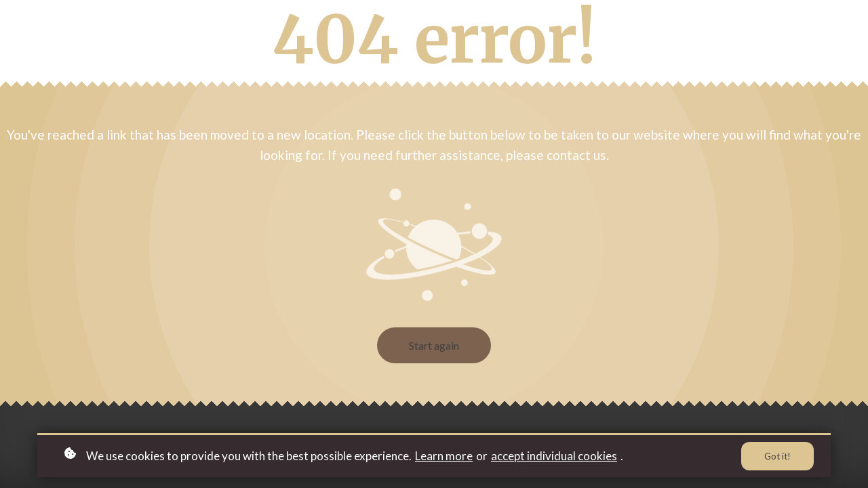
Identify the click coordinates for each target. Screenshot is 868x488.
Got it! (777, 456)
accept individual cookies (554, 456)
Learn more (444, 456)
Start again (434, 345)
